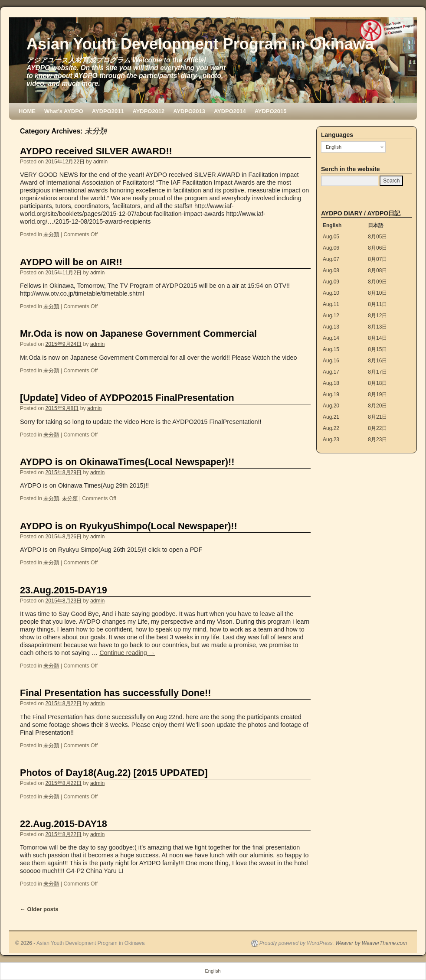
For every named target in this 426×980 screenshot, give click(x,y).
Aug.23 (331, 440)
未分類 (51, 234)
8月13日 (377, 327)
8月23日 (377, 440)
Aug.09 (331, 282)
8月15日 (377, 349)
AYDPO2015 (271, 111)
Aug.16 (331, 361)
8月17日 (377, 372)
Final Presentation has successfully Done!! (115, 693)
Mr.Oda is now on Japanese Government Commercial (138, 334)
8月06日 (377, 248)
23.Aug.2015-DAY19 (64, 590)
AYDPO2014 (230, 111)
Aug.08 (331, 270)
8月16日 (377, 361)
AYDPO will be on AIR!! (71, 262)
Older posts (39, 909)
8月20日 (377, 406)
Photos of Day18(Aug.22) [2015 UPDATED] (114, 773)
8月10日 (377, 293)
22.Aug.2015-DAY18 (64, 824)
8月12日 (377, 316)
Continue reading (127, 653)
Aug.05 (331, 237)
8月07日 (377, 259)
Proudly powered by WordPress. (297, 943)
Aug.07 (331, 259)
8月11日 (377, 304)
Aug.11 (331, 304)
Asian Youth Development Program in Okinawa (200, 44)
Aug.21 (331, 417)
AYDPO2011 (108, 111)
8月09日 (377, 282)
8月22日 (377, 428)
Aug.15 (331, 349)
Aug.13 (331, 327)
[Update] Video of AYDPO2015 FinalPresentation (127, 398)
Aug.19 (331, 394)
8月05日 (377, 237)
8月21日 (377, 417)
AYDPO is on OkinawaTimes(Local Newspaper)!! (127, 462)
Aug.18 (331, 383)
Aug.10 (331, 293)
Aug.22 (331, 428)
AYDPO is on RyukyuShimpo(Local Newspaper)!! (129, 526)
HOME (27, 111)
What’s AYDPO (64, 111)
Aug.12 (331, 316)
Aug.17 (331, 372)
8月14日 (377, 338)
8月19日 (377, 394)
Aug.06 (331, 248)
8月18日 (377, 383)
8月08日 (377, 270)
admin (100, 162)
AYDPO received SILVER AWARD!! (96, 151)
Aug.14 (331, 338)
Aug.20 (331, 406)
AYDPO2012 (149, 111)
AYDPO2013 (189, 111)
